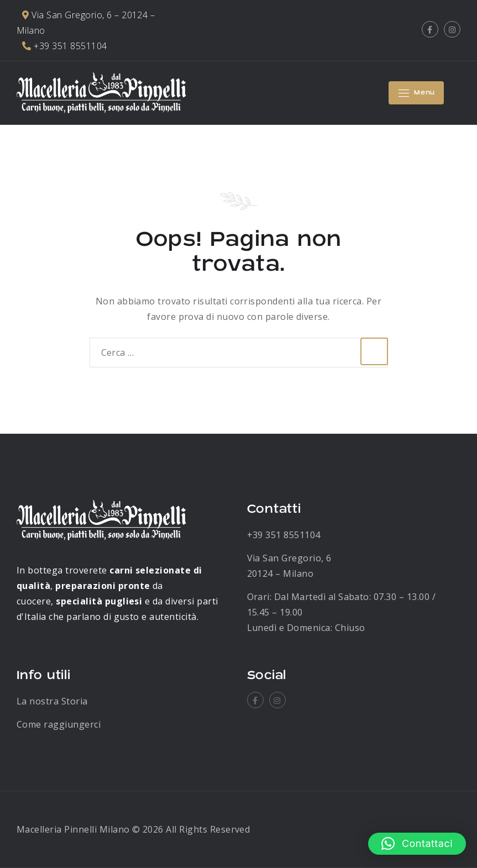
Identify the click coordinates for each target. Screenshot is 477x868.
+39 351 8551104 (284, 535)
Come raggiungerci (59, 724)
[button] (417, 844)
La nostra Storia (52, 701)
